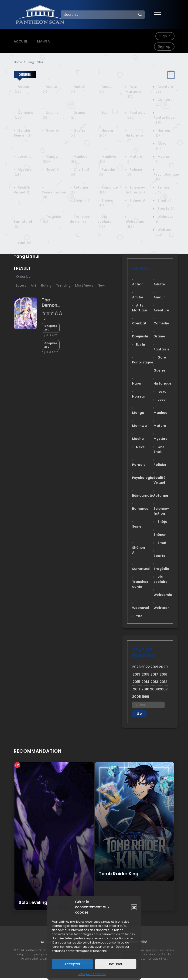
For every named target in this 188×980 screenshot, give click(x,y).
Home (18, 62)
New (101, 285)
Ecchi (109, 113)
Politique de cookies (92, 974)
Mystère (161, 439)
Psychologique (166, 177)
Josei (25, 157)
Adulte (159, 284)
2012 (163, 682)
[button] (134, 907)
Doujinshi (140, 336)
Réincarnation (54, 195)
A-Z (34, 285)
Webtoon (162, 608)
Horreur (139, 396)
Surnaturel (23, 224)
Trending (63, 285)
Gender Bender (23, 133)
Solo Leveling (33, 903)
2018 (145, 674)
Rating (46, 285)
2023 (136, 667)
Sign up (164, 46)
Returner (161, 496)
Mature (160, 426)
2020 (163, 667)
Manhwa (139, 426)
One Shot (159, 449)
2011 (136, 689)
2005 (137, 697)
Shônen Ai (138, 550)
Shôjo (82, 200)
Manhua (161, 413)
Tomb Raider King (119, 874)
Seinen (138, 526)
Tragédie (161, 569)
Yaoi (24, 243)
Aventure (161, 310)
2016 (163, 674)
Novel (53, 170)
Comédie (161, 323)
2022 (145, 667)
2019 (136, 674)
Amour (159, 297)
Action (22, 89)
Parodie (139, 465)
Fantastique (164, 120)
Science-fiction (135, 190)
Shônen (160, 535)
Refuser (116, 964)
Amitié (138, 297)
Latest (21, 285)
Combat (139, 323)
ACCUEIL (21, 41)
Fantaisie (162, 349)
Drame (78, 115)
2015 (136, 682)
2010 (145, 689)
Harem (106, 133)
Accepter (72, 964)
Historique (135, 138)
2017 (154, 674)
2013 (154, 682)
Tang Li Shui (35, 62)
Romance (140, 509)
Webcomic (135, 224)
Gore (53, 131)
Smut (165, 200)
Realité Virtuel (22, 190)
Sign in (165, 36)
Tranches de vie (80, 219)
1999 (145, 697)
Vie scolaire (105, 222)
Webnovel (141, 608)
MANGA (43, 41)
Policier (160, 465)
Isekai (161, 146)
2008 (154, 689)
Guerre (159, 370)
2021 (154, 667)
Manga (50, 159)
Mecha (138, 439)
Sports (166, 209)
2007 (163, 689)
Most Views (84, 285)
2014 (145, 682)
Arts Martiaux (133, 91)
